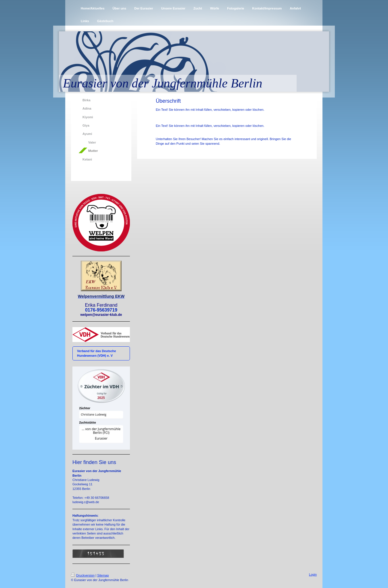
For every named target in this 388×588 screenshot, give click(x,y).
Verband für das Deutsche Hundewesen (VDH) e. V (97, 353)
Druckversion (83, 575)
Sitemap (103, 575)
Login (313, 574)
